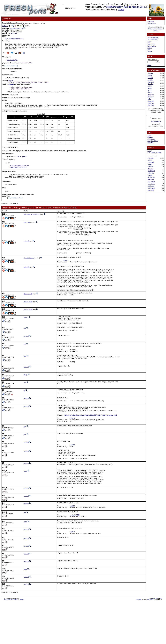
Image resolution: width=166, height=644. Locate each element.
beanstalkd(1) (12, 62)
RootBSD (156, 30)
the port (10, 83)
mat (25, 350)
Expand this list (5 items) (11, 68)
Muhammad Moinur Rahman (32, 221)
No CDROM (151, 171)
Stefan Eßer (27, 252)
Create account (152, 23)
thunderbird (151, 101)
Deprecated (151, 162)
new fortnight (152, 188)
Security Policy (152, 46)
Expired (150, 175)
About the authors (152, 39)
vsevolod (26, 358)
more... (149, 65)
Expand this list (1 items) (16, 205)
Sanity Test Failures (153, 141)
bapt (25, 380)
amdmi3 (26, 337)
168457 (72, 476)
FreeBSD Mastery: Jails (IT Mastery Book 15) (127, 7)
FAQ (149, 43)
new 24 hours (152, 182)
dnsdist (150, 76)
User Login (151, 21)
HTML (153, 640)
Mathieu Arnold (28, 314)
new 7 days (151, 186)
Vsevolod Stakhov (29, 272)
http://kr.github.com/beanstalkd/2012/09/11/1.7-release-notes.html (91, 444)
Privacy (150, 48)
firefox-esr (151, 95)
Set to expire (151, 177)
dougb (25, 505)
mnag (25, 611)
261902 (66, 275)
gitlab (149, 99)
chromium (151, 74)
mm (25, 552)
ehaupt (25, 401)
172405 (72, 448)
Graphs (149, 151)
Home (149, 136)
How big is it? (151, 44)
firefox (150, 86)
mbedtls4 (150, 80)
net (7, 26)
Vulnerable (151, 173)
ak (24, 416)
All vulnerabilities (156, 121)
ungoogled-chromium (151, 83)
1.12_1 (4, 26)
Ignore (150, 164)
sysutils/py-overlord (18, 172)
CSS (157, 640)
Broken (150, 160)
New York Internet (152, 29)
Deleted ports (151, 139)
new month (151, 190)
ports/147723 (75, 555)
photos (121, 9)
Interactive (151, 180)
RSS (161, 640)
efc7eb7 (14, 34)
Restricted (151, 169)
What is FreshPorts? (153, 38)
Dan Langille (150, 641)
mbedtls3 (150, 78)
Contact (150, 51)
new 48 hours (152, 184)
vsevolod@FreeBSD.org (16, 28)
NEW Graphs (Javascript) (154, 153)
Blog (149, 50)
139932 (72, 573)
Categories (150, 137)
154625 (72, 545)
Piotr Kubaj (27, 230)
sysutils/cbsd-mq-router (20, 170)
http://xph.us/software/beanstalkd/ (14, 39)
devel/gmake (22, 161)
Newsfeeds (150, 143)
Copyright (139, 641)
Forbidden (151, 167)
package (11, 87)
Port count (151, 158)
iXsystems (159, 29)
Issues (149, 41)
